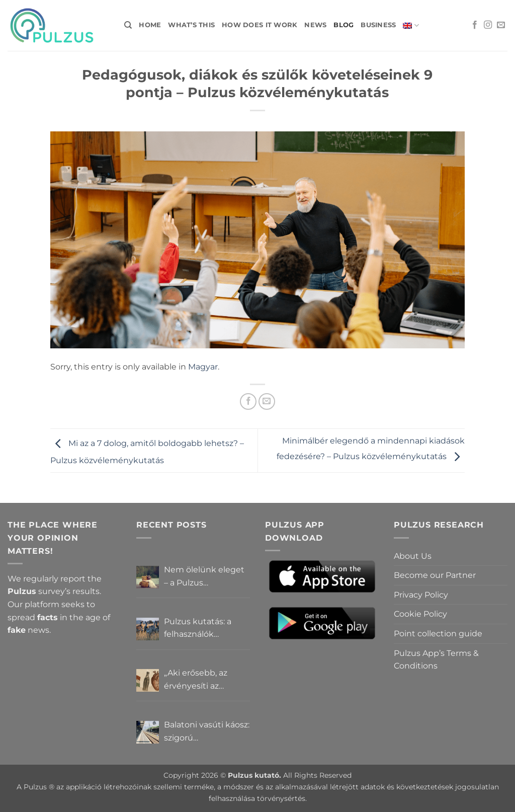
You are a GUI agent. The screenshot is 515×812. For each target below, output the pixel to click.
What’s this (191, 25)
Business (378, 25)
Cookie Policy (420, 614)
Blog (344, 25)
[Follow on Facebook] (475, 25)
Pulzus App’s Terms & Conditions (436, 660)
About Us (413, 556)
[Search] (128, 25)
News (315, 25)
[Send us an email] (501, 25)
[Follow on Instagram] (488, 25)
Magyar (203, 367)
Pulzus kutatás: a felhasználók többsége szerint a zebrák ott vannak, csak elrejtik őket (201, 629)
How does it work (260, 25)
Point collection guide (438, 634)
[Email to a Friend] (267, 401)
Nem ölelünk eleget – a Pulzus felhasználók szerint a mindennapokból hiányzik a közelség (207, 577)
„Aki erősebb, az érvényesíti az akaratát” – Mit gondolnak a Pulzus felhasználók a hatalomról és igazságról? (203, 680)
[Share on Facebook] (248, 401)
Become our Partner (435, 575)
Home (150, 25)
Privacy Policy (421, 595)
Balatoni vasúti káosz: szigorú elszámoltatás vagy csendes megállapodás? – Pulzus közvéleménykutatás (207, 732)
